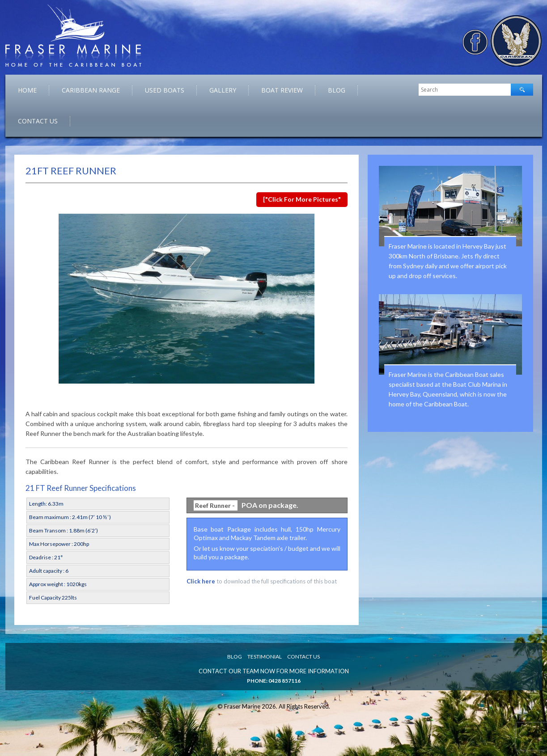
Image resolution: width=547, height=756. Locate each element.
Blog (337, 90)
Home (27, 90)
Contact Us (38, 121)
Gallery (223, 90)
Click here (201, 581)
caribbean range (91, 90)
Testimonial (265, 657)
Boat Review (282, 90)
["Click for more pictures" (302, 199)
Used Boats (165, 90)
